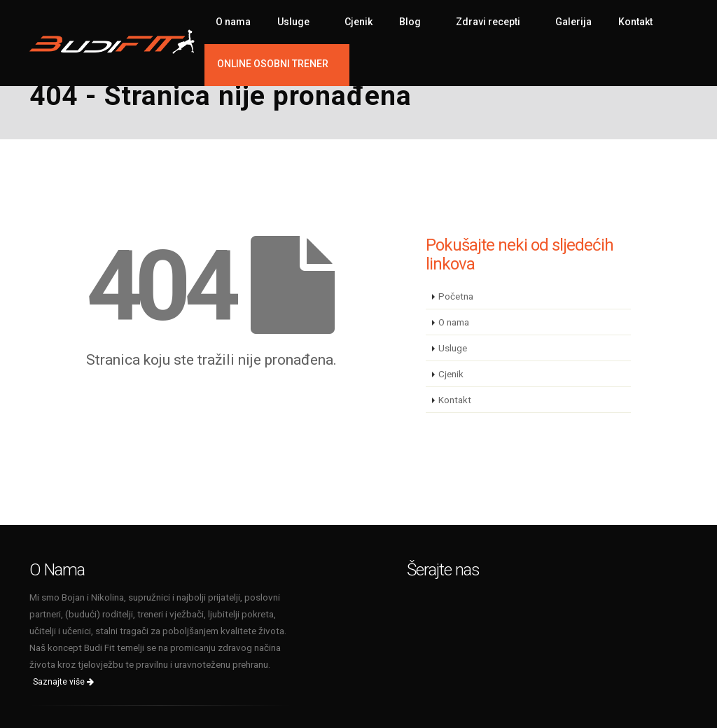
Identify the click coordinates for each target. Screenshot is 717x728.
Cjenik (358, 22)
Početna (456, 296)
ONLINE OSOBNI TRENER (273, 64)
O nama (233, 22)
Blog (410, 22)
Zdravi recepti (488, 22)
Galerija (573, 22)
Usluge (293, 22)
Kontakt (635, 22)
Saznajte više (63, 682)
